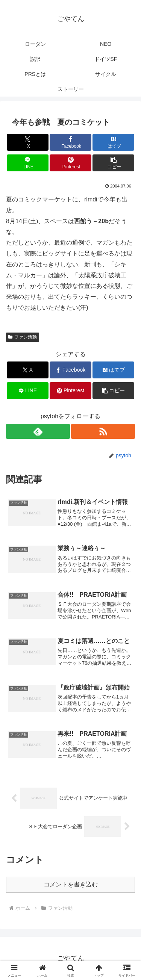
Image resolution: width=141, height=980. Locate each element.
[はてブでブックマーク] (113, 142)
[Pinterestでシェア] (70, 163)
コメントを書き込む (71, 884)
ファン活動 (23, 337)
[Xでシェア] (28, 142)
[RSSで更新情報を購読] (103, 431)
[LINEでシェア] (28, 163)
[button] (113, 163)
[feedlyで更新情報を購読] (38, 431)
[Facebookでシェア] (70, 142)
